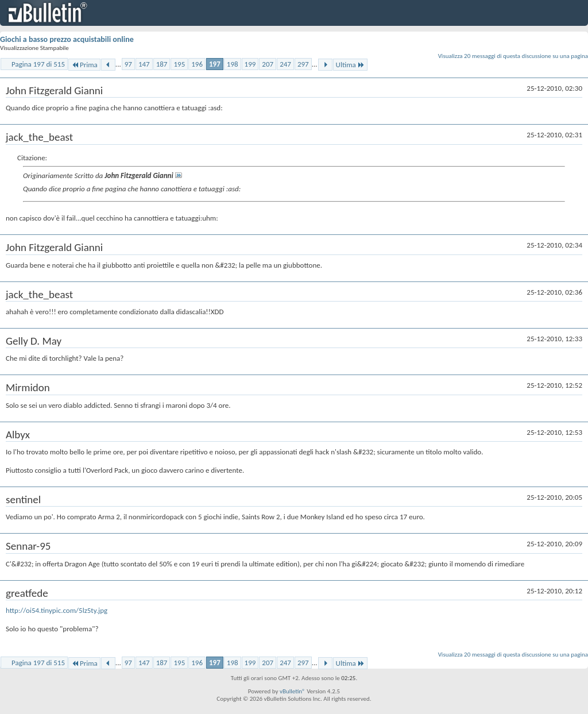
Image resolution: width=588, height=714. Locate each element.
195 (179, 64)
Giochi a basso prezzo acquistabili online (67, 39)
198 (233, 64)
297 (303, 64)
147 (144, 64)
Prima (84, 65)
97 (128, 64)
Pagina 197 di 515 (38, 64)
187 (162, 64)
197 (215, 64)
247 (285, 64)
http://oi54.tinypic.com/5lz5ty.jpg (57, 610)
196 (197, 64)
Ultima (350, 65)
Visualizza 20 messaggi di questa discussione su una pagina (513, 56)
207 (268, 64)
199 (250, 64)
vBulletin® (293, 691)
